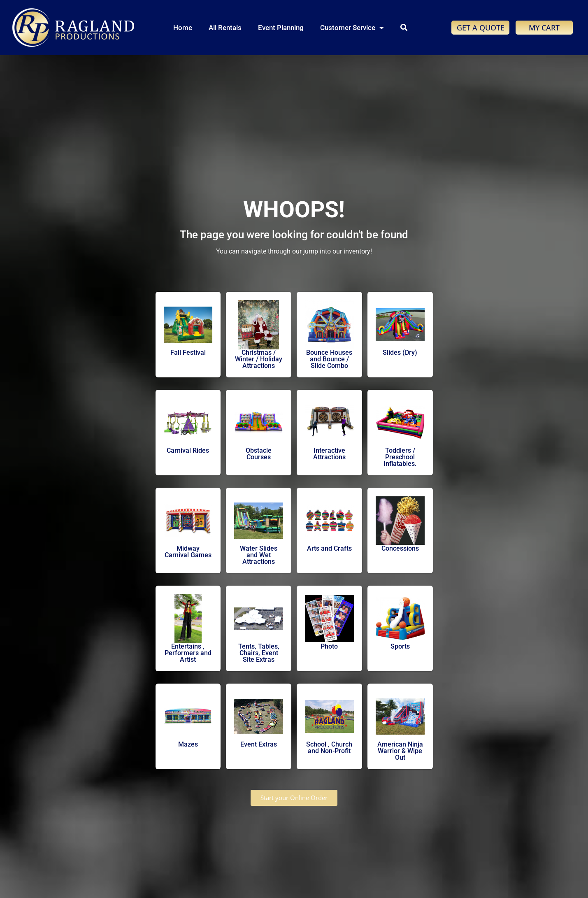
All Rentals (225, 28)
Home (183, 28)
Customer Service (352, 28)
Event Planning (281, 28)
